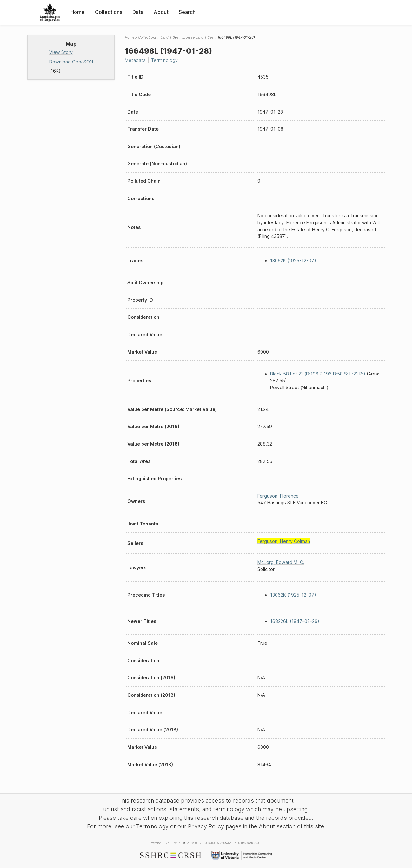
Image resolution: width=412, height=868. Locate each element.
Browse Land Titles (198, 37)
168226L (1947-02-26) (295, 621)
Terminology (164, 60)
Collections (109, 12)
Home (78, 12)
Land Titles (170, 37)
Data (138, 12)
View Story (61, 52)
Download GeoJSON (71, 62)
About (161, 12)
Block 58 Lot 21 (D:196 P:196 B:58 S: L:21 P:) (318, 374)
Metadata (135, 60)
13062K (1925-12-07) (293, 261)
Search (187, 12)
